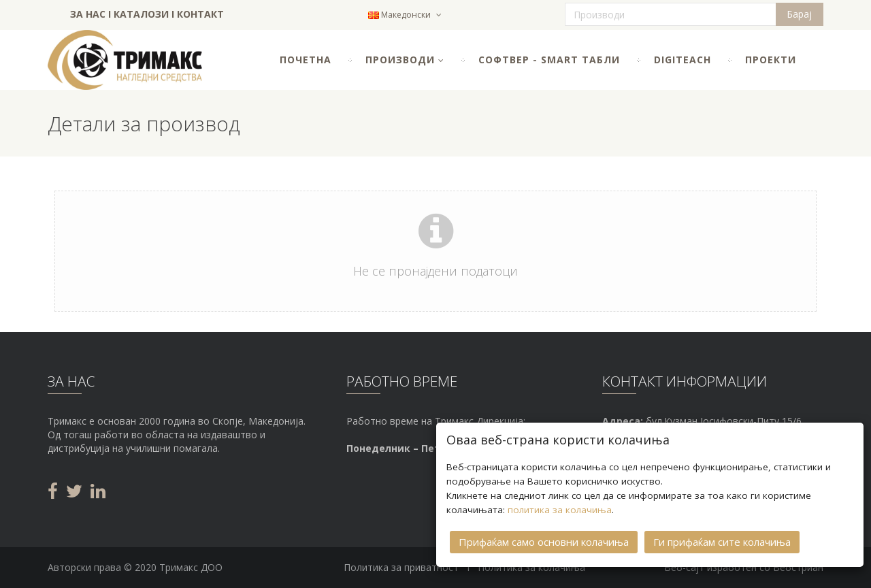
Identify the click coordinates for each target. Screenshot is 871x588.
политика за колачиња (560, 508)
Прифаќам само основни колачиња (544, 540)
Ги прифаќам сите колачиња (722, 540)
